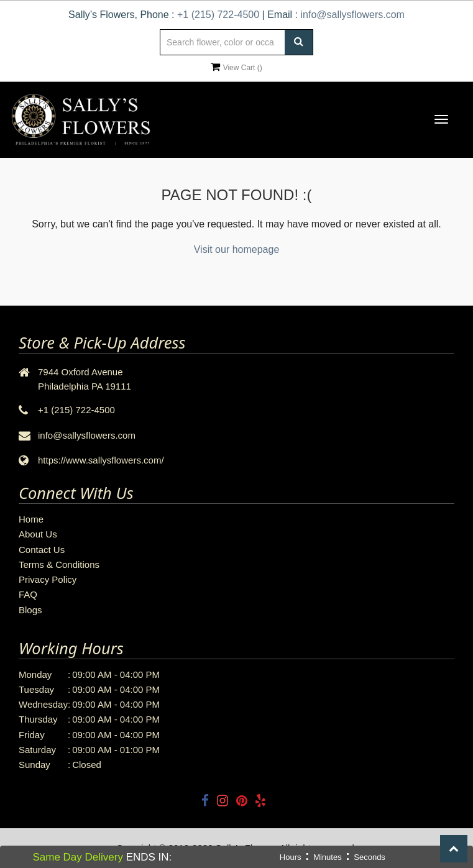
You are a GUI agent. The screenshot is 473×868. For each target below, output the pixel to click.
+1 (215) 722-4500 (218, 15)
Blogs (30, 610)
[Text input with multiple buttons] (236, 42)
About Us (38, 534)
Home (31, 519)
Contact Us (42, 550)
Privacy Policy (48, 579)
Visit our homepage (237, 249)
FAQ (28, 594)
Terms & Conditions (59, 564)
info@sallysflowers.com (352, 15)
